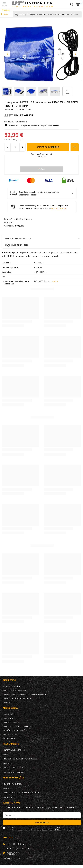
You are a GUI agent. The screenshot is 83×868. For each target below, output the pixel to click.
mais (54, 281)
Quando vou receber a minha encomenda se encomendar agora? (39, 193)
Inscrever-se (42, 822)
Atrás (4, 14)
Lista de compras (12, 722)
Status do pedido (12, 686)
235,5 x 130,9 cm (24, 219)
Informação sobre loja (15, 750)
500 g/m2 (20, 226)
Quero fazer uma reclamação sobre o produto (26, 695)
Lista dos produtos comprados (19, 726)
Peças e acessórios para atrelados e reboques (49, 14)
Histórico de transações (16, 730)
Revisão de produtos (18, 238)
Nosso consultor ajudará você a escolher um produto (43, 207)
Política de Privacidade (64, 830)
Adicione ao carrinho (48, 147)
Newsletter (10, 738)
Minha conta (10, 708)
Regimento (9, 763)
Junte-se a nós (12, 803)
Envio (7, 754)
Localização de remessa (15, 690)
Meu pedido (9, 680)
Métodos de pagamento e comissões (21, 759)
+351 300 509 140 (59, 208)
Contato (8, 703)
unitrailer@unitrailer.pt (18, 849)
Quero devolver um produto (18, 699)
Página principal (21, 14)
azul (11, 222)
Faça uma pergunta (17, 245)
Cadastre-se (10, 714)
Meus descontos (12, 734)
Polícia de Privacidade (14, 768)
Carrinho (9, 718)
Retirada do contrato (14, 772)
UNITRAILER (21, 122)
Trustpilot (6, 10)
